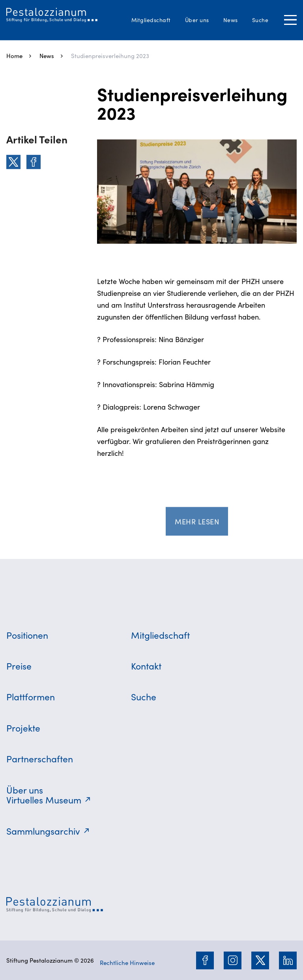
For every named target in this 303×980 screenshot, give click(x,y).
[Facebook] (34, 162)
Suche (260, 20)
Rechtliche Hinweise (127, 962)
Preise (19, 666)
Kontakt (146, 666)
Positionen (27, 635)
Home (14, 55)
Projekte (23, 728)
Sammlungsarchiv (43, 831)
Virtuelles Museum (44, 799)
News (231, 20)
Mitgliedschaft (151, 20)
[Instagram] (233, 960)
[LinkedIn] (288, 960)
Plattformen (31, 696)
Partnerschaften (40, 758)
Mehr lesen (197, 523)
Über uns (197, 20)
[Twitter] (13, 162)
